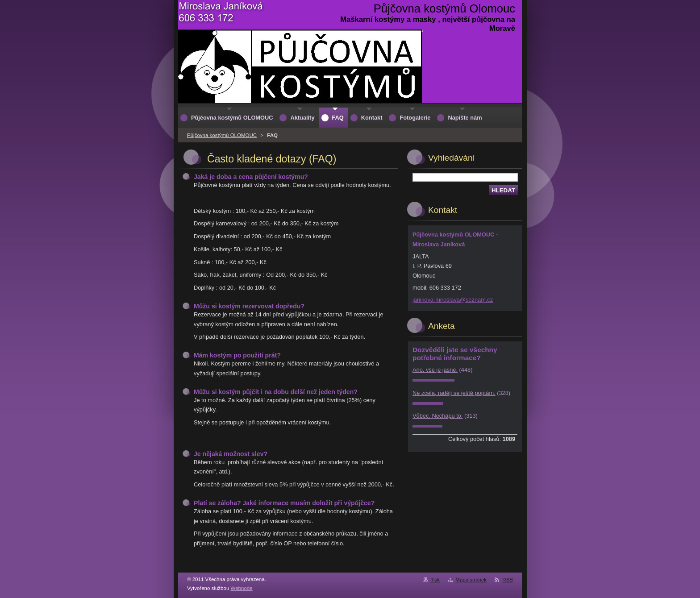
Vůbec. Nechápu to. (437, 416)
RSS (508, 580)
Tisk (435, 580)
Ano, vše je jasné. (435, 370)
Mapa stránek (471, 580)
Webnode (242, 588)
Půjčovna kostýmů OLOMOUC (222, 135)
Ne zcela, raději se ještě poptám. (454, 393)
